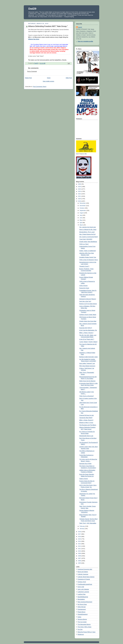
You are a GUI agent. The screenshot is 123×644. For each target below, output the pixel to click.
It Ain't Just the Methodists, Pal (88, 330)
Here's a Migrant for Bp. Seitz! (88, 230)
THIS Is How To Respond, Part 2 (89, 260)
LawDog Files (82, 594)
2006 (80, 561)
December (83, 203)
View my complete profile (85, 41)
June (81, 218)
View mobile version (48, 81)
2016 (80, 537)
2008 (80, 556)
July (81, 215)
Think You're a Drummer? (87, 396)
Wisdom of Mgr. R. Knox (86, 423)
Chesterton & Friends (84, 579)
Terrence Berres (82, 619)
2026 (80, 184)
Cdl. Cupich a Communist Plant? (89, 237)
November (83, 206)
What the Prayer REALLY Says (87, 632)
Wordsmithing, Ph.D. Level (87, 232)
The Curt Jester (82, 622)
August (82, 213)
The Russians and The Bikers (88, 425)
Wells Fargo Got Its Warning (87, 381)
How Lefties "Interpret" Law (87, 363)
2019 (80, 201)
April (81, 223)
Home (49, 78)
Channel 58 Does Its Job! (87, 415)
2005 (80, 563)
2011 (80, 549)
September (83, 211)
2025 (80, 187)
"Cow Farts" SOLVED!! (86, 239)
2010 (80, 551)
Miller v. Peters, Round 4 (86, 333)
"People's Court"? (84, 266)
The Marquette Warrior (84, 624)
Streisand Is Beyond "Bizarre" (88, 299)
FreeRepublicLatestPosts (85, 584)
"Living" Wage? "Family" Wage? (88, 342)
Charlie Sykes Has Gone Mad (88, 321)
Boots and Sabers (83, 572)
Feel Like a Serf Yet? (85, 301)
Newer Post (28, 78)
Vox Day (80, 629)
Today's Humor (84, 479)
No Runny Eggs (82, 604)
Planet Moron (82, 612)
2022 (80, 194)
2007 (80, 558)
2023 (80, 191)
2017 (80, 534)
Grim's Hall (81, 587)
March (82, 225)
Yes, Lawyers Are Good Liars (88, 227)
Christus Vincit (82, 582)
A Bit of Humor (83, 286)
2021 (80, 196)
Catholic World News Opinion (86, 577)
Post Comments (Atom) (40, 87)
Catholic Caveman (83, 574)
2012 (80, 546)
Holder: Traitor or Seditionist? (88, 251)
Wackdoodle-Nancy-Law (86, 436)
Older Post (69, 78)
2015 (80, 539)
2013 (80, 544)
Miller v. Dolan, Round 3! (86, 420)
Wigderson (81, 634)
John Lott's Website (83, 589)
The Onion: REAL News (84, 627)
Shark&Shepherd (83, 614)
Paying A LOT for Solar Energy (88, 304)
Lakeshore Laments (83, 592)
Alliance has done (34, 39)
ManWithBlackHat (83, 597)
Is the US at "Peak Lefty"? (87, 339)
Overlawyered (82, 609)
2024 (80, 189)
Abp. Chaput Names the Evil (87, 234)
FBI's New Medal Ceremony (87, 366)
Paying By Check (84, 288)
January (82, 529)
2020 (80, 199)
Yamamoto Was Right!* (86, 418)
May (81, 220)
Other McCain (82, 607)
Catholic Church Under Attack (88, 315)
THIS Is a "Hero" (84, 244)
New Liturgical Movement (85, 602)
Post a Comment (32, 71)
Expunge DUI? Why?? (86, 328)
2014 (80, 541)
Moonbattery (81, 599)
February (82, 526)
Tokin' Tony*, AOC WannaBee (88, 523)
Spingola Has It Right (85, 464)
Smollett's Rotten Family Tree (88, 257)
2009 (80, 553)
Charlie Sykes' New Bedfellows (88, 242)
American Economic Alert (85, 569)
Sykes (79, 617)
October (82, 208)
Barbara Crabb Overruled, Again (89, 357)
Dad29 (32, 9)
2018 (80, 532)
